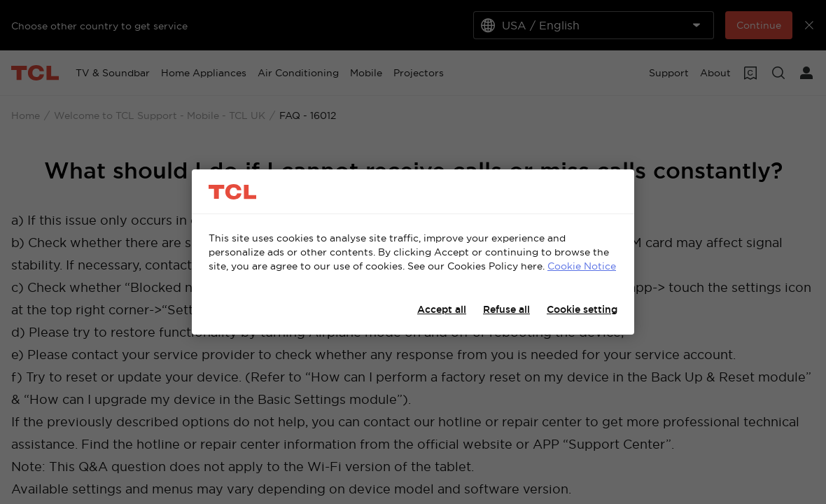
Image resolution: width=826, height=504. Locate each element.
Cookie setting (582, 309)
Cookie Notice (582, 266)
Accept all (442, 309)
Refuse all (506, 309)
